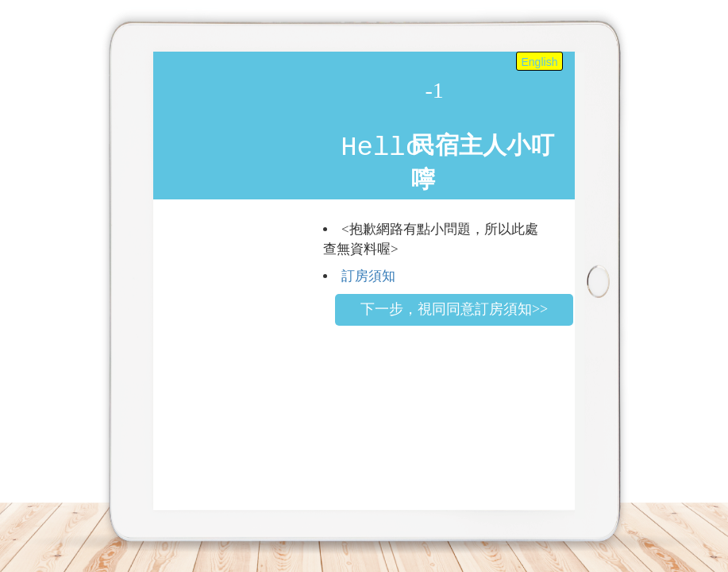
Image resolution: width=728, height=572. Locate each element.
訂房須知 (368, 276)
